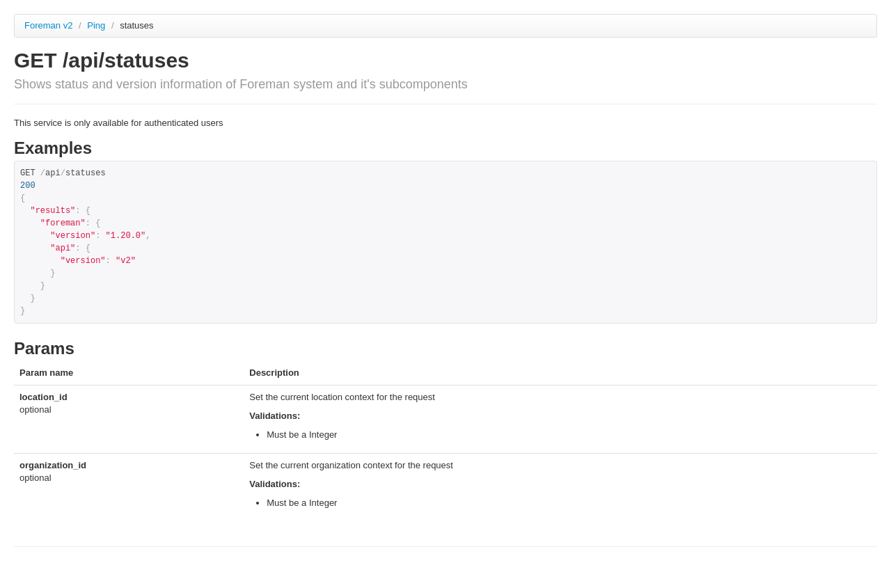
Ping (97, 25)
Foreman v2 (48, 25)
